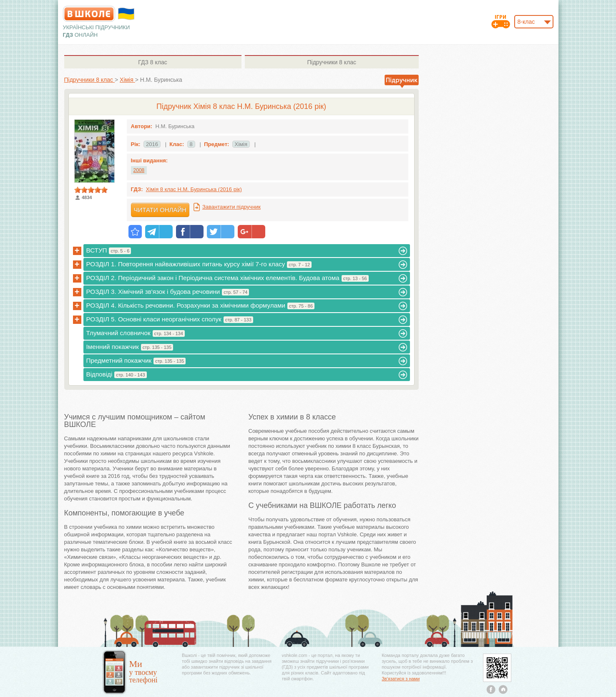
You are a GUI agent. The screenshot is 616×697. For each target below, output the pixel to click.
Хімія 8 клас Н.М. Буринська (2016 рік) (194, 189)
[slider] (91, 190)
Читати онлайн (160, 210)
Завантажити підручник (231, 207)
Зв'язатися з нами (401, 679)
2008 (139, 170)
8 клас (152, 62)
